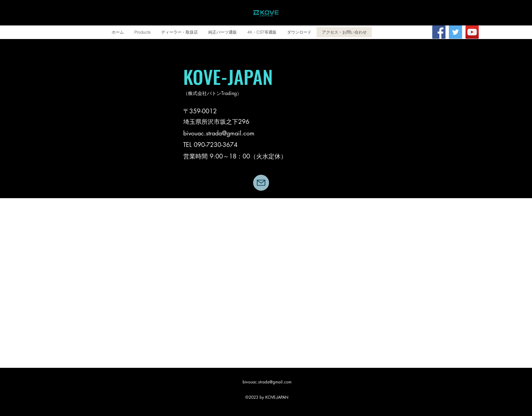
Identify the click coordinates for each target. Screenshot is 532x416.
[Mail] (261, 183)
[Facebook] (439, 32)
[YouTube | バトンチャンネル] (472, 32)
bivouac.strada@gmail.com (219, 133)
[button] (142, 32)
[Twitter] (455, 32)
